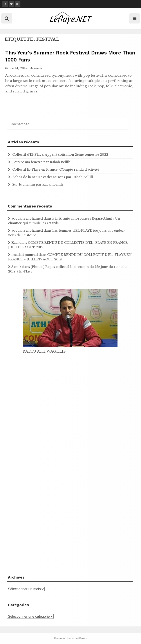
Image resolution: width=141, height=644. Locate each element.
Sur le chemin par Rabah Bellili (38, 184)
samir (38, 68)
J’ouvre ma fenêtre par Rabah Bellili (41, 162)
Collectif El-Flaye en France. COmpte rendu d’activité (56, 170)
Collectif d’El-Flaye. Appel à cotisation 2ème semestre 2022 (60, 155)
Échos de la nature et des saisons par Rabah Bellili (53, 177)
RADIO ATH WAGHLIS (44, 351)
